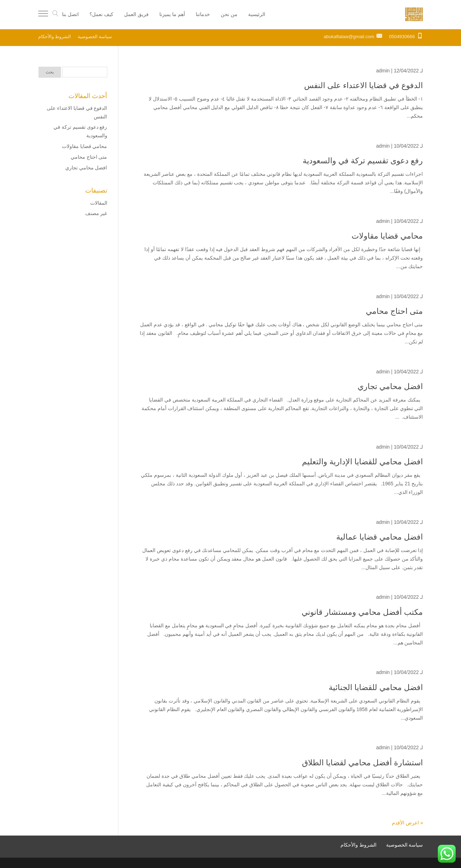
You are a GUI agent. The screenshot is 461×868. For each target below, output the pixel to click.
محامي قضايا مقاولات (387, 236)
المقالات (99, 203)
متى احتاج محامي (394, 311)
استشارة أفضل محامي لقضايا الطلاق (362, 763)
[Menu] (43, 15)
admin (383, 71)
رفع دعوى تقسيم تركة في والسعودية (363, 161)
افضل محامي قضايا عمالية (380, 537)
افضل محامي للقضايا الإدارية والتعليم (362, 462)
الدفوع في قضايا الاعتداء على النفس (363, 85)
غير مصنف (96, 213)
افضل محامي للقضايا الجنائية (376, 687)
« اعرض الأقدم (408, 823)
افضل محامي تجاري (390, 386)
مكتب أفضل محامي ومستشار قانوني (362, 612)
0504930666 (402, 37)
